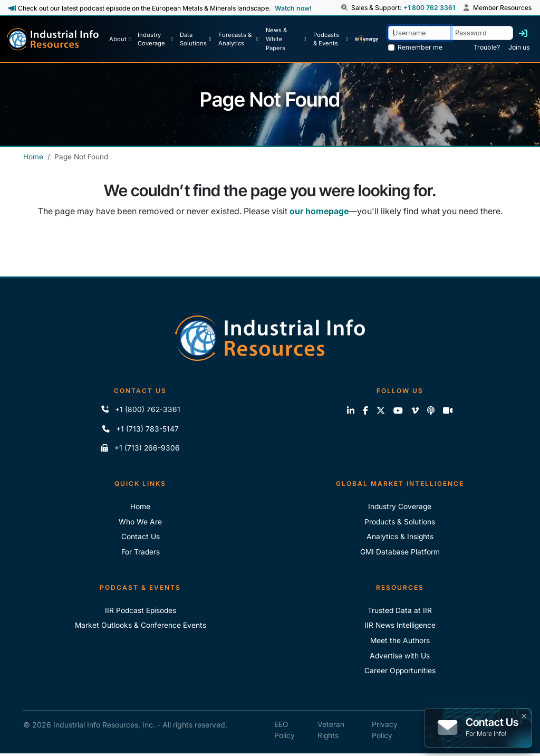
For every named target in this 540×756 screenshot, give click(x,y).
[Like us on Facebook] (365, 410)
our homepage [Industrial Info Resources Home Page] (319, 211)
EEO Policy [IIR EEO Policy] (285, 732)
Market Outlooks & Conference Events (140, 627)
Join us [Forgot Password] (519, 47)
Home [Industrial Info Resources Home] (33, 157)
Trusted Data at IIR (400, 612)
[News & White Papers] (286, 39)
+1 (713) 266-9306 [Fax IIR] (141, 449)
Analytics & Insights (400, 538)
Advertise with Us (400, 658)
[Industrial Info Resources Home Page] (53, 39)
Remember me (420, 47)
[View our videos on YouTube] (398, 410)
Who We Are (140, 523)
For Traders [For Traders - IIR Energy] (140, 553)
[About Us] (120, 39)
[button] (345, 8)
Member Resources (497, 8)
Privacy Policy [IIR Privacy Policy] (384, 732)
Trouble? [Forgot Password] (487, 47)
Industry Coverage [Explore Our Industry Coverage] (400, 507)
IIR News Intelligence (400, 627)
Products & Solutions (400, 523)
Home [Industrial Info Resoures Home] (140, 507)
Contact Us (141, 538)
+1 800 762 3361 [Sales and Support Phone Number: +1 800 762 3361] (429, 8)
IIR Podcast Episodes (140, 612)
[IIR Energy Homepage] (367, 39)
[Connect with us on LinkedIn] (351, 410)
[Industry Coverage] (155, 39)
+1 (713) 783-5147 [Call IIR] (141, 429)
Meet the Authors (400, 642)
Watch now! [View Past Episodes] (293, 8)
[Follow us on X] (381, 410)
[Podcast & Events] (331, 39)
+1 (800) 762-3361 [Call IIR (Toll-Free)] (141, 410)
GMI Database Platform (400, 553)
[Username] (420, 33)
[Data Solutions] (195, 39)
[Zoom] (448, 410)
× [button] (524, 715)
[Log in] (523, 33)
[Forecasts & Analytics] (238, 39)
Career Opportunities (400, 673)
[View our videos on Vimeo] (415, 410)
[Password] (482, 33)
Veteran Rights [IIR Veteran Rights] (331, 732)
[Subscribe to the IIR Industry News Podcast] (431, 410)
